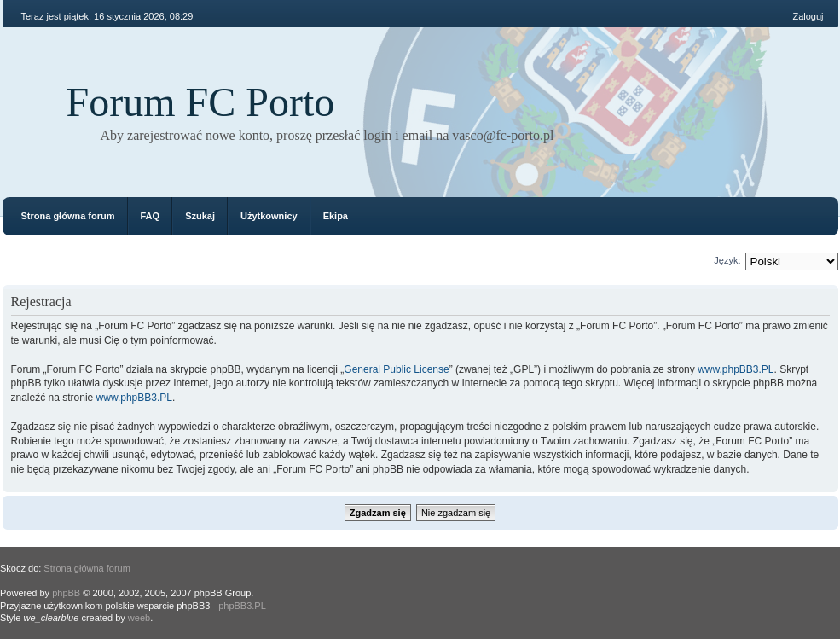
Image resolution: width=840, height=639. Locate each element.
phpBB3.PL (242, 606)
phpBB (66, 593)
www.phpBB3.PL (736, 369)
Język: (727, 260)
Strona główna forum (68, 216)
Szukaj (200, 216)
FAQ (151, 216)
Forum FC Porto (201, 102)
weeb (139, 618)
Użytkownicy (269, 216)
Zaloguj (808, 16)
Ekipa (336, 216)
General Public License (396, 369)
